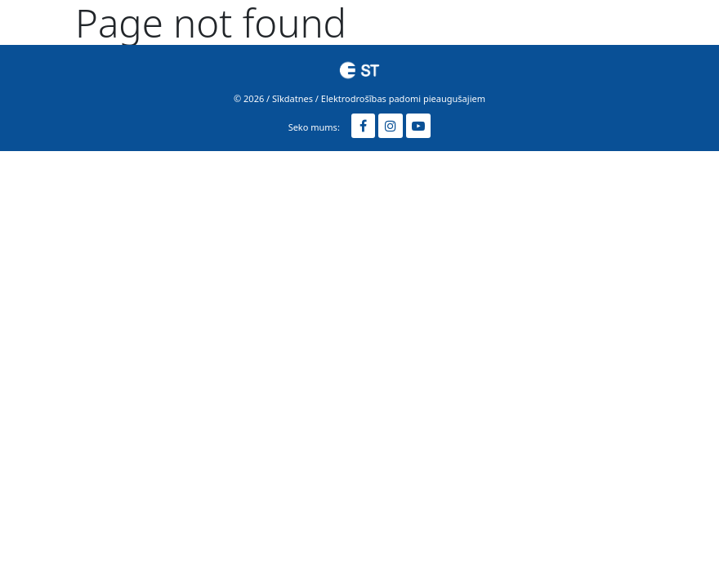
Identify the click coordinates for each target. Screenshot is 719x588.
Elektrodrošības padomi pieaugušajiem (403, 98)
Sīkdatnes (293, 98)
